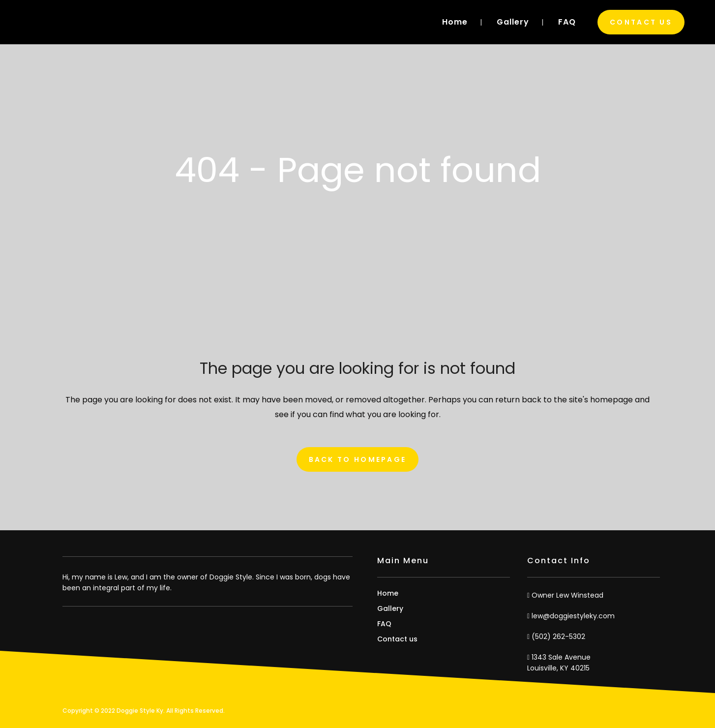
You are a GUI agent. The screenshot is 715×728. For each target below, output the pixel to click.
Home (388, 593)
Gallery (390, 608)
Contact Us (641, 22)
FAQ (384, 624)
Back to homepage (358, 459)
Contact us (397, 639)
